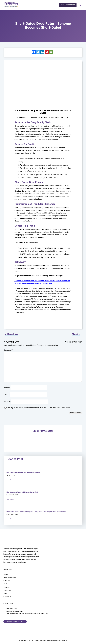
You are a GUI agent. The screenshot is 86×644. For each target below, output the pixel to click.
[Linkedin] (42, 52)
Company (7, 587)
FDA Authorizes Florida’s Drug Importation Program (23, 473)
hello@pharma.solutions (15, 611)
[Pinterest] (47, 52)
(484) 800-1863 (12, 609)
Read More (10, 480)
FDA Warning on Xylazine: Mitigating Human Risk (22, 492)
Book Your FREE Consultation (15, 621)
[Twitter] (38, 52)
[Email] (51, 52)
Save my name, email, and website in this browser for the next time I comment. (38, 408)
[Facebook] (34, 52)
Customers (7, 584)
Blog (5, 594)
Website (7, 402)
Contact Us (7, 597)
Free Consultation (68, 5)
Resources (7, 590)
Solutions (7, 581)
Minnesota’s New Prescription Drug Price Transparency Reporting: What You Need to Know (36, 512)
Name (7, 388)
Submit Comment (75, 413)
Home (6, 575)
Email (7, 395)
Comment (9, 350)
